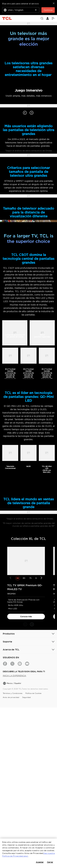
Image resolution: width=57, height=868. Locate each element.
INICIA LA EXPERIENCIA (14, 780)
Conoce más (26, 721)
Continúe (48, 10)
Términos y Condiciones (13, 798)
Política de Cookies (33, 798)
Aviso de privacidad (11, 802)
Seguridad (26, 802)
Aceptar (40, 862)
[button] (25, 729)
